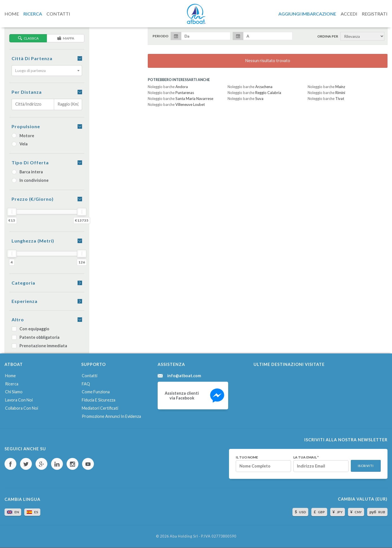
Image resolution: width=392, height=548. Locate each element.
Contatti (90, 376)
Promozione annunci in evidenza (111, 416)
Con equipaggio (30, 329)
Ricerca (12, 384)
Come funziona (96, 392)
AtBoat (196, 14)
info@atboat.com (184, 376)
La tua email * (306, 457)
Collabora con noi (22, 408)
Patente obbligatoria (36, 337)
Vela (20, 144)
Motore (23, 136)
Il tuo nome (247, 457)
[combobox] (47, 71)
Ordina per (328, 36)
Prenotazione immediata (39, 346)
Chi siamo (14, 392)
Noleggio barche (168, 87)
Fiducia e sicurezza (99, 400)
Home (10, 376)
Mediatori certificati (100, 408)
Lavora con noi (19, 400)
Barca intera (27, 172)
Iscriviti (366, 466)
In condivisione (30, 180)
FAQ (86, 384)
